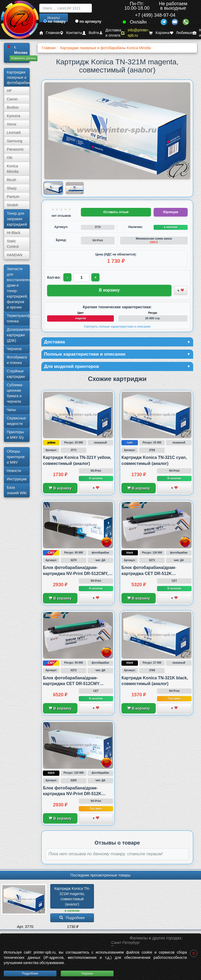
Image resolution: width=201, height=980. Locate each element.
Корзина (159, 33)
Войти (91, 33)
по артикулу (88, 21)
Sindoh (13, 205)
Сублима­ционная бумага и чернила (15, 393)
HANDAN (15, 255)
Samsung (15, 141)
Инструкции (17, 479)
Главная (49, 33)
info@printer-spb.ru (135, 33)
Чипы (11, 410)
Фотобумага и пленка (17, 360)
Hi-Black (14, 233)
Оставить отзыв (116, 212)
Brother (13, 107)
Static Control (13, 244)
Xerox (12, 124)
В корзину (60, 489)
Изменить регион (23, 58)
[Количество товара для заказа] (82, 277)
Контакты (71, 33)
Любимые (181, 33)
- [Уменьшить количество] (68, 277)
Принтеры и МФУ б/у (15, 435)
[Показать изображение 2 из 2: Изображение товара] (75, 188)
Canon (12, 99)
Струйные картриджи (16, 374)
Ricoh (12, 180)
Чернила (14, 349)
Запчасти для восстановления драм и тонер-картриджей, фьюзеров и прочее (18, 288)
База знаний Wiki (17, 490)
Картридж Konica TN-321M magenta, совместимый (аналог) (72, 897)
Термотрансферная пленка (18, 318)
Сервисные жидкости (16, 421)
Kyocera (13, 116)
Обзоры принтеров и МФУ (16, 457)
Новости (14, 471)
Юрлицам (171, 212)
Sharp (12, 188)
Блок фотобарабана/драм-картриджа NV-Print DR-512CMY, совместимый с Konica (76, 574)
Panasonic (15, 149)
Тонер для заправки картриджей (17, 219)
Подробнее (30, 973)
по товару (55, 21)
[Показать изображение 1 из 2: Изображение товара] (54, 188)
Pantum (13, 197)
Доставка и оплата (110, 33)
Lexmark (14, 133)
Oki (10, 158)
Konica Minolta (13, 169)
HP (9, 91)
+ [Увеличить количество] (96, 277)
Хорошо (87, 973)
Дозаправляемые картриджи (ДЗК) (18, 335)
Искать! (54, 18)
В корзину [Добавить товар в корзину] (109, 290)
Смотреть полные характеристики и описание (117, 327)
